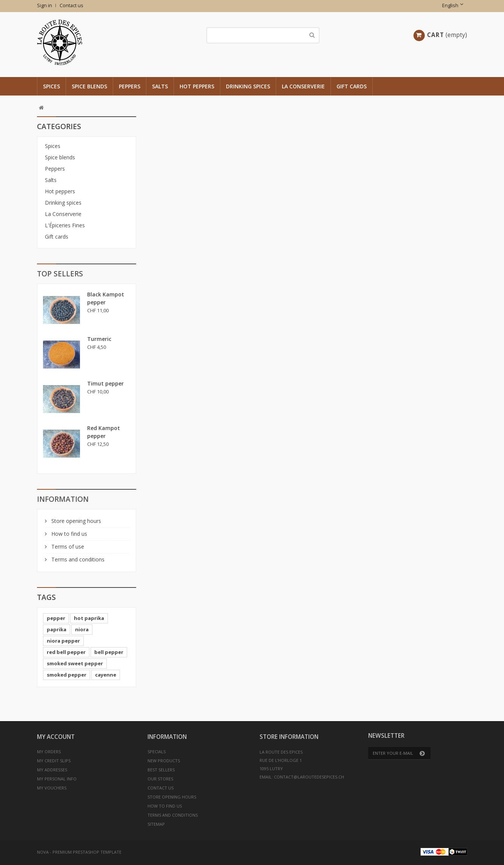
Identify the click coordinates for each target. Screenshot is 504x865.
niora (82, 629)
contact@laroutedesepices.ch (309, 777)
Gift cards (352, 86)
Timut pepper (105, 383)
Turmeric (99, 339)
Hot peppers (197, 86)
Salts (160, 86)
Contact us (71, 5)
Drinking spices (248, 86)
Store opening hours (75, 521)
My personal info (57, 779)
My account (56, 737)
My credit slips (54, 761)
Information (63, 499)
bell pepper (109, 652)
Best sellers (161, 770)
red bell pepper (66, 652)
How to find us (68, 534)
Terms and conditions (77, 559)
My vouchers (52, 788)
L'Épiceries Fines (65, 225)
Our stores (160, 779)
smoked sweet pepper (75, 663)
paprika (57, 629)
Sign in (45, 5)
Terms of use (67, 547)
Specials (157, 752)
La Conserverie (303, 86)
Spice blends (89, 86)
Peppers (130, 86)
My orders (49, 752)
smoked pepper (67, 675)
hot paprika (89, 618)
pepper (56, 618)
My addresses (52, 770)
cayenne (106, 675)
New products (164, 761)
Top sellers (60, 274)
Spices (51, 86)
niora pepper (63, 641)
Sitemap (156, 824)
